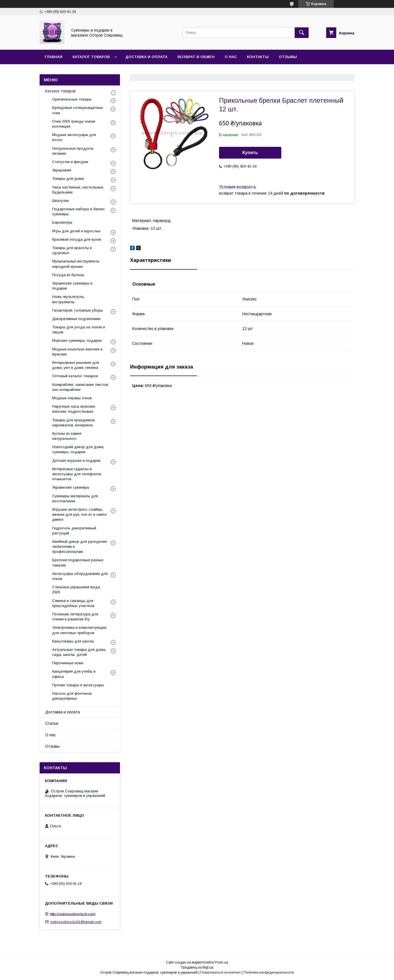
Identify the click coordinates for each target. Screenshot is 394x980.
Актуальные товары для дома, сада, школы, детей (79, 652)
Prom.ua (221, 962)
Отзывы (288, 57)
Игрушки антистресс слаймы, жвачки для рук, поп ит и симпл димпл (80, 514)
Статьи (52, 723)
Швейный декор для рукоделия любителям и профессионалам (80, 547)
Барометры (62, 222)
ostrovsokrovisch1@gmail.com (76, 922)
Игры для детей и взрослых (76, 231)
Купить (250, 153)
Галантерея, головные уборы (78, 310)
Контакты (258, 57)
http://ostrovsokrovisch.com (73, 914)
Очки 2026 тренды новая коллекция (74, 124)
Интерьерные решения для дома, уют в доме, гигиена (76, 365)
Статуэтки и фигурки (70, 162)
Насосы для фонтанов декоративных (72, 696)
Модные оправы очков (72, 398)
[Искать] (302, 33)
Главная (54, 57)
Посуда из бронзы (68, 275)
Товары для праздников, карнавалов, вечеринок (74, 423)
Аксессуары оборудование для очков (80, 576)
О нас (231, 57)
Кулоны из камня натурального (67, 436)
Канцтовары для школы (73, 641)
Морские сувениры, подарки (77, 340)
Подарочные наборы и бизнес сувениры (79, 211)
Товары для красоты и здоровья (72, 250)
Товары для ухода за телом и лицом (79, 330)
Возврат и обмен (196, 57)
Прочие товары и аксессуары (78, 685)
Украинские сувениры (71, 487)
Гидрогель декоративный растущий (74, 531)
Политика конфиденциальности (269, 972)
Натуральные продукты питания (73, 151)
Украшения (62, 170)
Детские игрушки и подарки (76, 461)
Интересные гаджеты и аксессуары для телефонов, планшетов (77, 474)
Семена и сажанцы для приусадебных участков (73, 603)
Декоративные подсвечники (76, 319)
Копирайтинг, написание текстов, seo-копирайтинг (81, 387)
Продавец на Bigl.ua (197, 967)
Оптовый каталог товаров (75, 376)
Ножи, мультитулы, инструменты (68, 299)
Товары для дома (68, 179)
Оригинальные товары (72, 99)
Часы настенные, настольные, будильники (78, 190)
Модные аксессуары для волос (74, 137)
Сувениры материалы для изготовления (75, 499)
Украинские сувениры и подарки (72, 286)
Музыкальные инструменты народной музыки (76, 264)
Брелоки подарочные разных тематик (78, 562)
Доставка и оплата (146, 57)
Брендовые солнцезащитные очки (77, 110)
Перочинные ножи (68, 663)
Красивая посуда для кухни (77, 239)
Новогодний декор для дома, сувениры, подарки (78, 449)
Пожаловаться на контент (220, 972)
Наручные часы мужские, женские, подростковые (74, 409)
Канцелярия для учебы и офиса (74, 674)
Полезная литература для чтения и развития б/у (75, 617)
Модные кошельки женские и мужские (77, 352)
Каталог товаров (91, 57)
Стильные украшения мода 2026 (76, 590)
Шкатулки (60, 201)
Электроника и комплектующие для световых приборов (79, 630)
